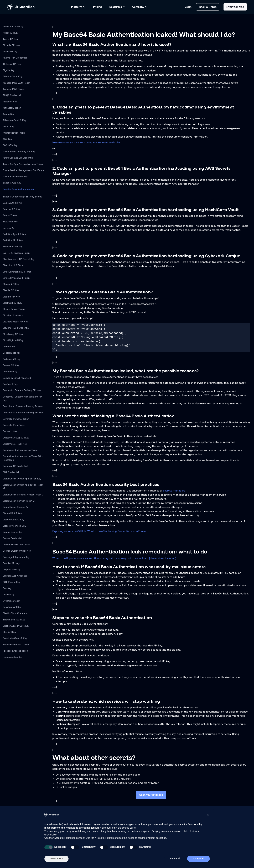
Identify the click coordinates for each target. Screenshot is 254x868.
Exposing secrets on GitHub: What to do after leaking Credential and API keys (99, 531)
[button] (208, 815)
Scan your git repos (151, 795)
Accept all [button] (198, 859)
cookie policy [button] (129, 828)
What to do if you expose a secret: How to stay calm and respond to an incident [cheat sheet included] (114, 558)
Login (188, 7)
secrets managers (174, 491)
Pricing (97, 7)
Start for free (235, 7)
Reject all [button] (175, 859)
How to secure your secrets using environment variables (86, 142)
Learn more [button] (56, 859)
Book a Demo (208, 7)
